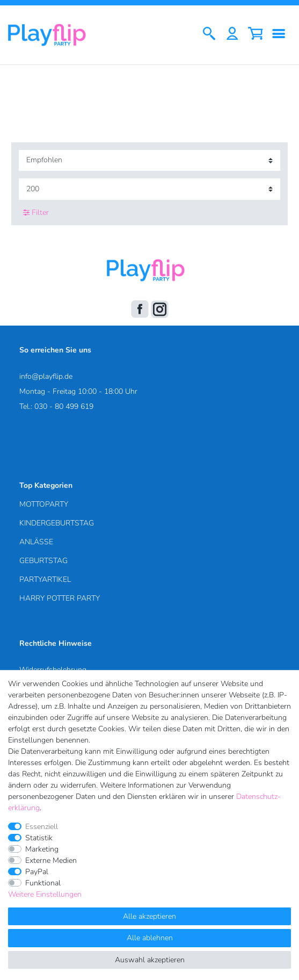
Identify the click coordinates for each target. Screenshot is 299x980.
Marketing (42, 849)
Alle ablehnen (150, 938)
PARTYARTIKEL (45, 579)
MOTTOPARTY (44, 504)
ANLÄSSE (36, 542)
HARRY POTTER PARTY (60, 598)
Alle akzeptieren (149, 916)
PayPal (37, 872)
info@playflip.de (46, 376)
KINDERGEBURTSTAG (57, 523)
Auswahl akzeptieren (150, 960)
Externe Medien (51, 860)
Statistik (39, 838)
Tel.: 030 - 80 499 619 (56, 406)
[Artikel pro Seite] (149, 189)
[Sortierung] (149, 160)
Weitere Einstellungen (45, 894)
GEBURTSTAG (43, 561)
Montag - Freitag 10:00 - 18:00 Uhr (78, 391)
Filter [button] (36, 212)
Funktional (43, 883)
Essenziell (42, 827)
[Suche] (209, 35)
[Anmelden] (232, 35)
